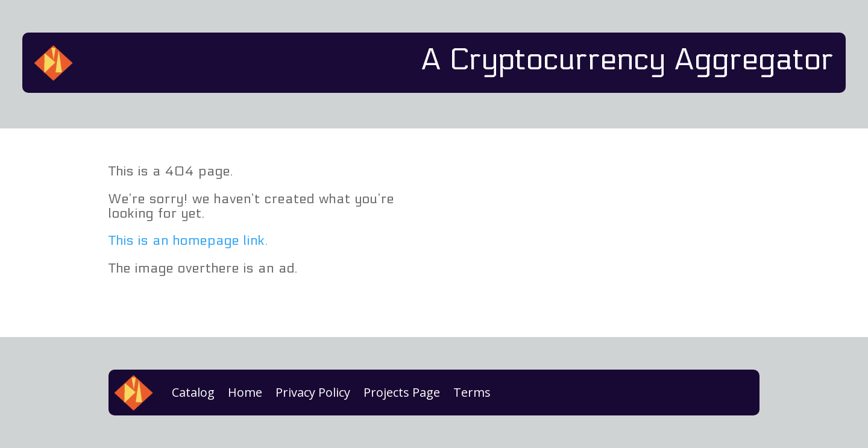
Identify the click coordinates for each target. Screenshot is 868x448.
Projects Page (402, 392)
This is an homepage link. (188, 241)
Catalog (193, 392)
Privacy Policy (313, 392)
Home (245, 392)
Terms (472, 392)
